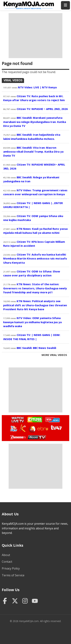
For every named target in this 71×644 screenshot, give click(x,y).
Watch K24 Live (23, 428)
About (6, 555)
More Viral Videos (54, 355)
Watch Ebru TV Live (43, 429)
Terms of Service (13, 575)
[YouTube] (35, 601)
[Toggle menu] (65, 5)
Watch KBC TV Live (32, 428)
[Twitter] (15, 601)
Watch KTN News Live (52, 420)
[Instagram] (25, 601)
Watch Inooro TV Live (37, 436)
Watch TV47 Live (56, 427)
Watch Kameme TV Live (18, 437)
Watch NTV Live (14, 429)
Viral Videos (13, 80)
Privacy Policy (11, 568)
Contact (7, 562)
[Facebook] (5, 601)
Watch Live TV (17, 419)
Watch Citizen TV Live (35, 419)
